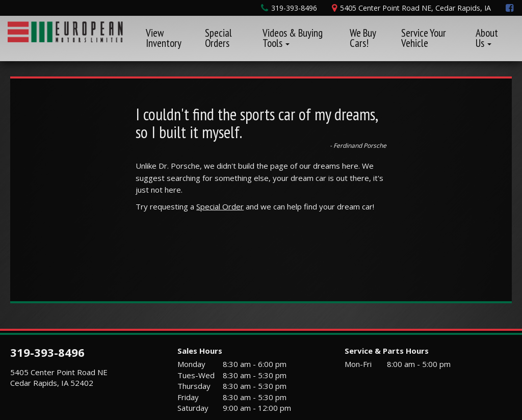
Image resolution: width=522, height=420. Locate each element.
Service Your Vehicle (424, 38)
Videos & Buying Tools (293, 38)
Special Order (220, 206)
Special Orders (218, 38)
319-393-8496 (47, 352)
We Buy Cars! (363, 38)
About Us (487, 38)
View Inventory (164, 38)
